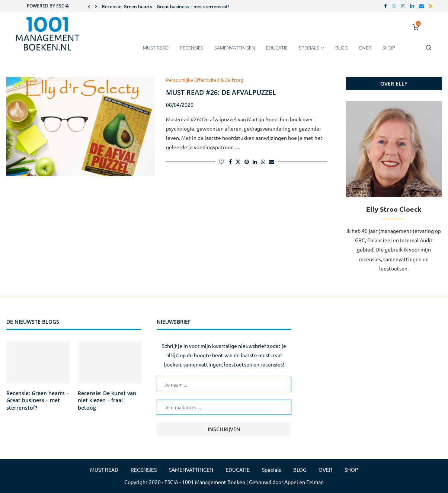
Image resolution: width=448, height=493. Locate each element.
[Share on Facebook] (230, 161)
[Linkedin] (412, 6)
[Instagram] (403, 6)
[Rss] (431, 6)
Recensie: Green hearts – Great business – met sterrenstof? (166, 7)
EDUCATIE (277, 48)
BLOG (342, 48)
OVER (365, 48)
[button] (89, 6)
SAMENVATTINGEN (235, 48)
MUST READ (156, 48)
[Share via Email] (272, 161)
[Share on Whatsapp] (263, 161)
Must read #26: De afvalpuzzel (221, 92)
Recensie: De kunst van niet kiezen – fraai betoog (107, 400)
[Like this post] (221, 161)
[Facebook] (385, 6)
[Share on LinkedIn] (255, 161)
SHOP (389, 48)
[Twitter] (394, 6)
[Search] (429, 51)
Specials (309, 48)
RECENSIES (191, 48)
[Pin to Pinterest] (247, 161)
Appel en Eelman (304, 482)
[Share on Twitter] (238, 161)
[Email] (421, 6)
